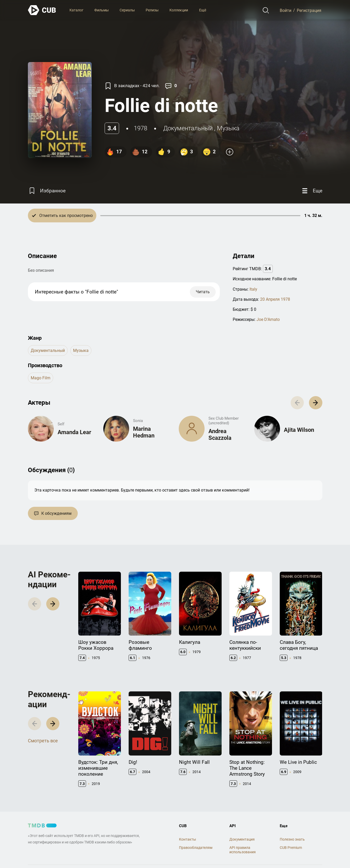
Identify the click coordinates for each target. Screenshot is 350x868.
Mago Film (41, 378)
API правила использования (243, 850)
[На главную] (42, 10)
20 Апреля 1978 (275, 299)
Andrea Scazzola (220, 435)
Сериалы (127, 10)
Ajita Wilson (299, 430)
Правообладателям (196, 848)
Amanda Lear (74, 432)
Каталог (76, 10)
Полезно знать (292, 839)
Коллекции (179, 10)
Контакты (188, 839)
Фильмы (102, 10)
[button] (316, 403)
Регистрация (309, 10)
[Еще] (312, 191)
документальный (188, 128)
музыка (228, 128)
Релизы (152, 10)
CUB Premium (291, 848)
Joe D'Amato (268, 319)
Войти (286, 10)
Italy (253, 289)
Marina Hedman (144, 432)
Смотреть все (43, 741)
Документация (242, 839)
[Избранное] (47, 191)
